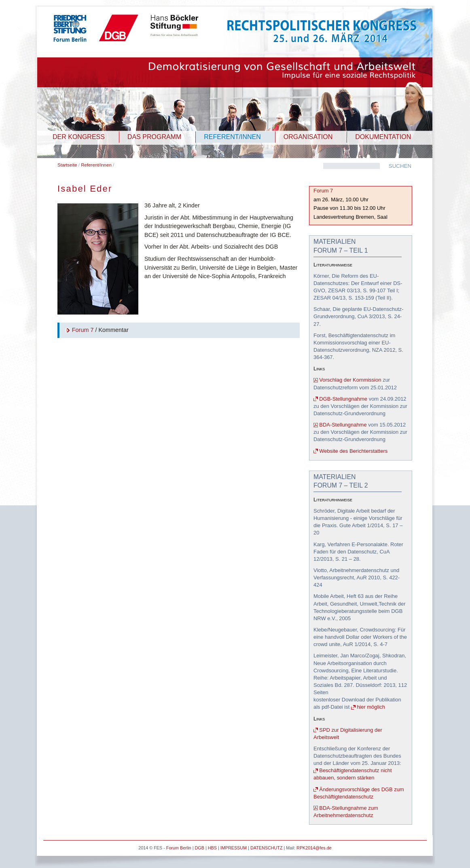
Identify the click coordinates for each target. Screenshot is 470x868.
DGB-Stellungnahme (343, 399)
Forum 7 (83, 330)
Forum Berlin (179, 848)
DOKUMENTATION (383, 137)
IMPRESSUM (234, 848)
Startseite (67, 165)
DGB (199, 848)
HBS (212, 848)
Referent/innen (96, 165)
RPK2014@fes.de (314, 848)
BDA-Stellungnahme (343, 425)
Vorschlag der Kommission (350, 380)
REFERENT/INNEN (232, 137)
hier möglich (371, 707)
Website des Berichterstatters (353, 451)
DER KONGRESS (79, 137)
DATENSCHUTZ (267, 848)
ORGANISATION (308, 137)
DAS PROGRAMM (154, 137)
